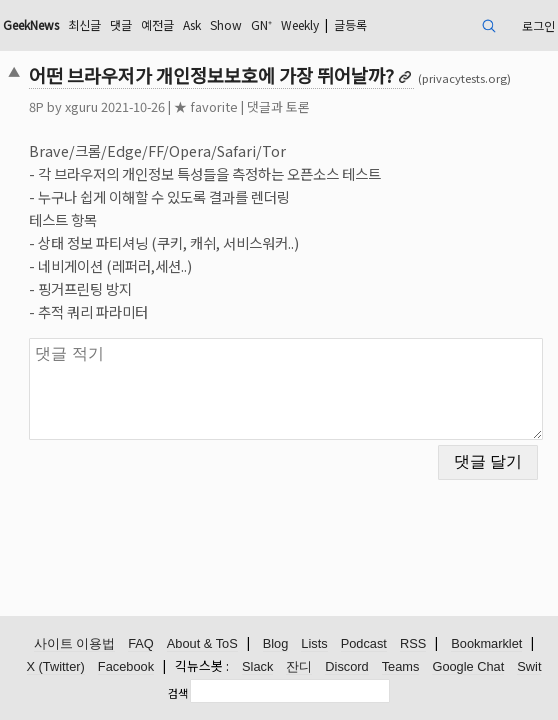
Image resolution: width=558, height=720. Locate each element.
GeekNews (31, 24)
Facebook (126, 666)
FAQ (141, 643)
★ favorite (206, 106)
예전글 (157, 24)
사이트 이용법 (75, 643)
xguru (81, 106)
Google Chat (468, 666)
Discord (346, 666)
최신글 (84, 24)
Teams (401, 666)
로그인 (538, 25)
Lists (314, 643)
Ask (192, 24)
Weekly (300, 24)
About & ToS (202, 643)
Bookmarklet (486, 643)
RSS (413, 643)
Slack (257, 666)
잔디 (299, 666)
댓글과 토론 (278, 106)
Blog (276, 643)
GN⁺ (261, 24)
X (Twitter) (56, 666)
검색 (178, 693)
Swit (529, 666)
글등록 (350, 24)
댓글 (121, 24)
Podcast (364, 643)
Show (226, 24)
